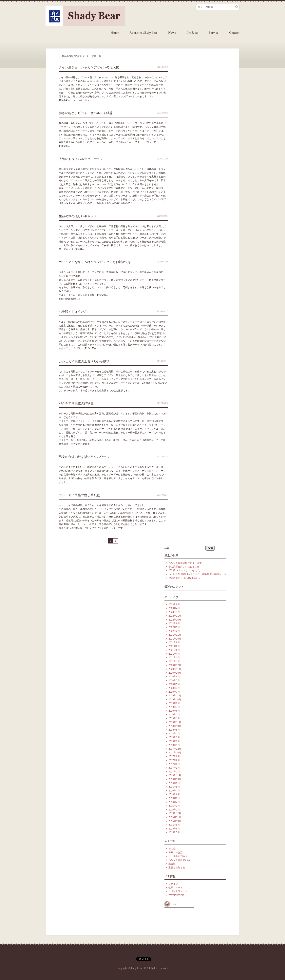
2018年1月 (174, 745)
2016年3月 (174, 806)
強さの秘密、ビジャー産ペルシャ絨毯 (86, 113)
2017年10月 (175, 753)
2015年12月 (175, 813)
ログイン (173, 884)
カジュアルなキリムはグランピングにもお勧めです (95, 262)
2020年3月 (174, 692)
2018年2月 (174, 741)
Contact (234, 33)
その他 (172, 848)
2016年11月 (175, 775)
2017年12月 (175, 749)
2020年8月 (174, 677)
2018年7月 (174, 734)
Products (192, 33)
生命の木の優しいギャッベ (78, 216)
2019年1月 (174, 718)
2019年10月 (175, 700)
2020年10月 (175, 673)
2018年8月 (174, 730)
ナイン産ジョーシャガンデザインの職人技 (89, 67)
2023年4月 (174, 608)
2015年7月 (174, 832)
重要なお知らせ (177, 868)
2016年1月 (174, 810)
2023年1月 (174, 612)
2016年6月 (174, 794)
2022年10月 (175, 620)
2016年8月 (174, 787)
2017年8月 (174, 760)
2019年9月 (174, 703)
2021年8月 (174, 646)
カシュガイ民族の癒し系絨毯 (79, 495)
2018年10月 (175, 726)
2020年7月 (174, 681)
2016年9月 (174, 783)
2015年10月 (175, 821)
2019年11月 (175, 696)
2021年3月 (174, 658)
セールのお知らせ (178, 856)
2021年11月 (175, 635)
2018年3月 (174, 737)
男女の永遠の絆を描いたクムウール (84, 457)
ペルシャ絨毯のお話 (179, 860)
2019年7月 (174, 707)
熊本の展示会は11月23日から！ (185, 578)
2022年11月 (175, 616)
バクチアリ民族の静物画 (76, 403)
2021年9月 (174, 643)
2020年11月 (175, 669)
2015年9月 (174, 825)
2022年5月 (174, 627)
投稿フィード (176, 888)
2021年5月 (174, 650)
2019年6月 (174, 711)
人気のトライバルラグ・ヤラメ (81, 159)
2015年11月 (175, 817)
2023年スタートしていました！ (185, 570)
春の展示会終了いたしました (184, 567)
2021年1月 (174, 662)
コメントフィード (178, 891)
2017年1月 (174, 772)
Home (115, 33)
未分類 (172, 864)
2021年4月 (174, 654)
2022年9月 (174, 623)
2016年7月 (174, 791)
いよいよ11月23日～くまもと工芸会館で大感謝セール (197, 574)
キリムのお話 (176, 852)
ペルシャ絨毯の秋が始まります (185, 563)
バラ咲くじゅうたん (73, 312)
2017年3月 (174, 764)
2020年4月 (174, 688)
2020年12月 (175, 665)
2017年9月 (174, 756)
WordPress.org (176, 895)
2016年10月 (175, 779)
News (172, 33)
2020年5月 (174, 684)
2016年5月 (174, 798)
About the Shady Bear (143, 33)
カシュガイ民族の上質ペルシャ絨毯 (84, 361)
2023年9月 (174, 604)
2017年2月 (174, 768)
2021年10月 (175, 639)
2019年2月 (174, 715)
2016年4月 (174, 802)
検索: (167, 548)
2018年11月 (175, 722)
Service (214, 33)
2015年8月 (174, 829)
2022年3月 (174, 631)
